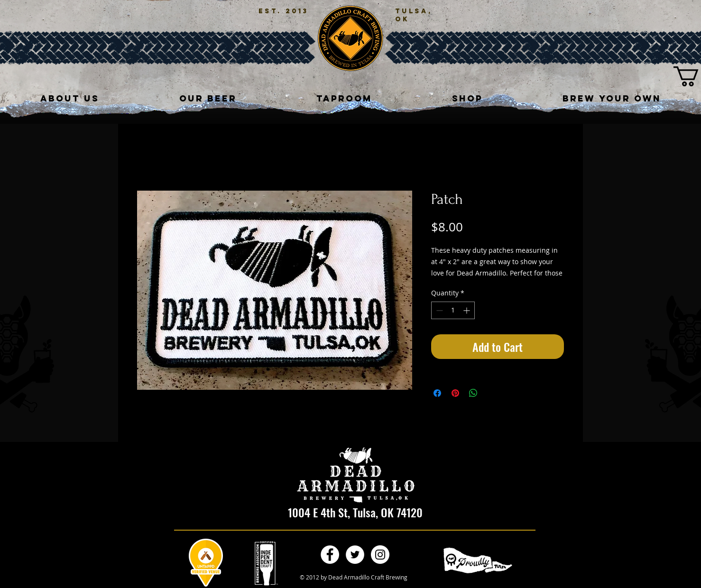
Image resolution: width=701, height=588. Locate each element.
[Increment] (467, 310)
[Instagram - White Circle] (380, 555)
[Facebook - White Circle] (330, 555)
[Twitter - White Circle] (355, 555)
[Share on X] (491, 393)
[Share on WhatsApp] (473, 393)
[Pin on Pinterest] (455, 393)
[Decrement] (438, 310)
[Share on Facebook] (437, 393)
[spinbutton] (453, 310)
